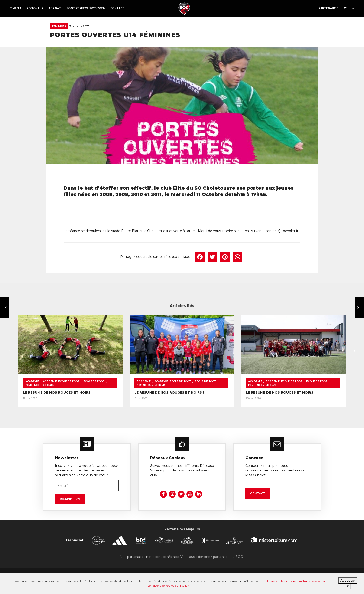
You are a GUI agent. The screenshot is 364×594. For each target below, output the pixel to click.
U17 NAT (55, 8)
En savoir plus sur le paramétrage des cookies (296, 581)
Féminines (59, 26)
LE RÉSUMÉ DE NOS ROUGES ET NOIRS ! (58, 392)
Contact (117, 8)
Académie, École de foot (61, 381)
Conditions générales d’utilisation (168, 586)
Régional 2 (35, 8)
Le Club (48, 385)
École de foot (94, 381)
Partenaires (328, 8)
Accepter (348, 581)
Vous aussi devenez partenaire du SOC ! (212, 557)
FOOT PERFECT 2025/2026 (86, 8)
